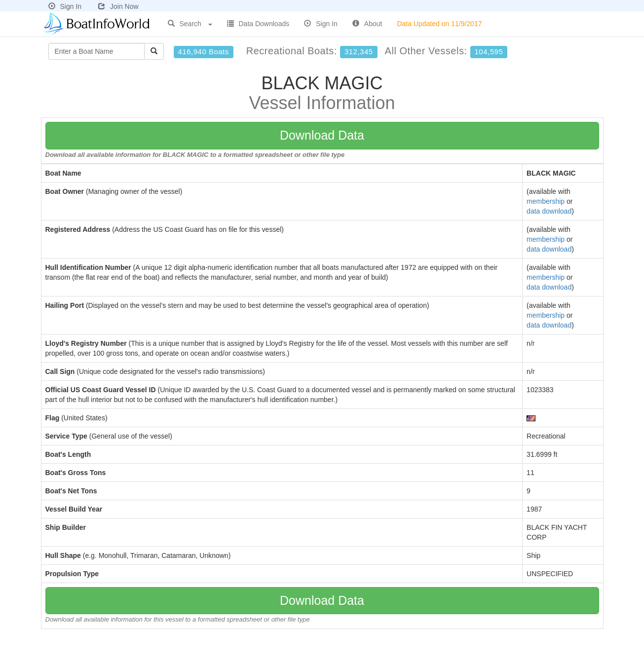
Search (190, 24)
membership (546, 201)
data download (549, 211)
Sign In (65, 6)
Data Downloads (258, 24)
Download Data (322, 135)
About (367, 24)
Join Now (118, 6)
